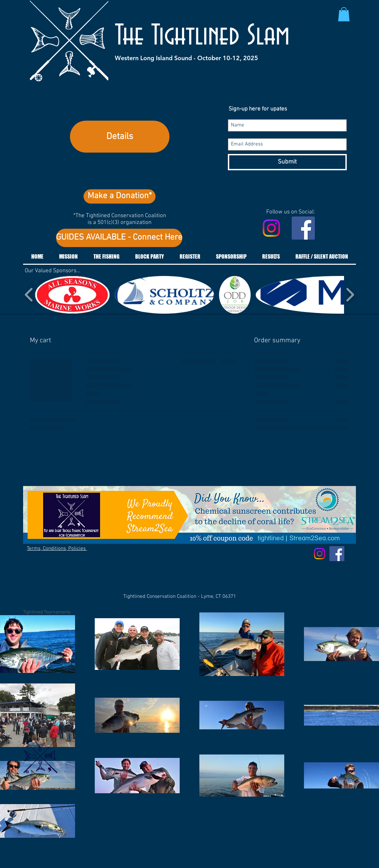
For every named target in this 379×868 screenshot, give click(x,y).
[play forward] (350, 295)
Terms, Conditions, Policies (57, 549)
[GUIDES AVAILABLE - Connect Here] (119, 238)
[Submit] (287, 162)
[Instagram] (271, 228)
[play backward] (29, 295)
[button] (344, 14)
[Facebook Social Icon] (303, 228)
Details (120, 137)
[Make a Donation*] (120, 196)
